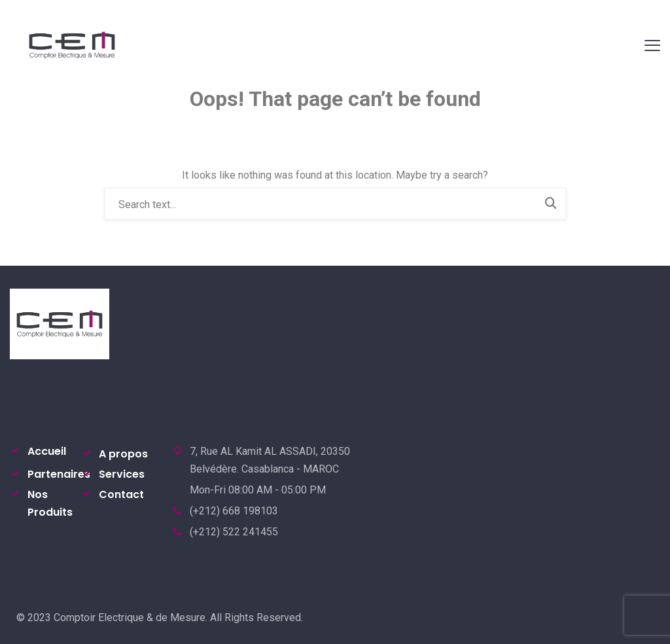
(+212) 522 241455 (234, 532)
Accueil (47, 451)
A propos (123, 454)
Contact (121, 494)
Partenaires (59, 474)
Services (122, 474)
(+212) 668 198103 (234, 511)
